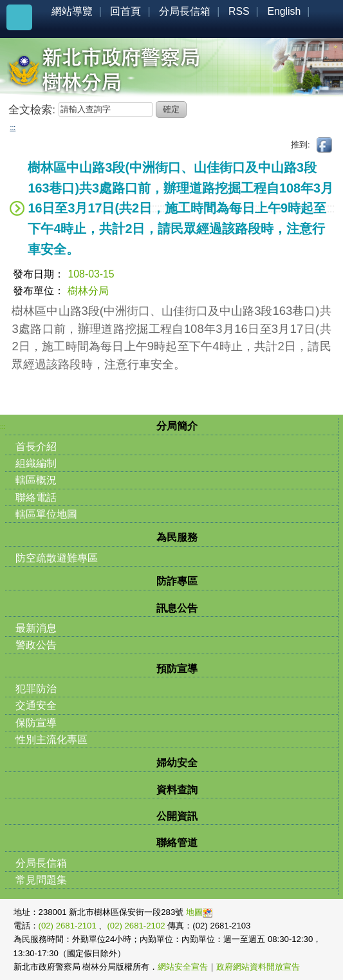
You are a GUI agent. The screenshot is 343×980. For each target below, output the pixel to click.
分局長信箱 (185, 11)
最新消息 (36, 628)
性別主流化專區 (51, 740)
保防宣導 (36, 723)
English (284, 11)
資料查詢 (177, 790)
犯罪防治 (36, 689)
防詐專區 (177, 581)
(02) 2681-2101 (69, 926)
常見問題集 (41, 880)
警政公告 (36, 645)
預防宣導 (177, 669)
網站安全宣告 (183, 967)
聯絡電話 (36, 497)
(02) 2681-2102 (137, 926)
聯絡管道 (177, 843)
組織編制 (36, 463)
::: (13, 127)
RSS (239, 11)
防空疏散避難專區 (57, 558)
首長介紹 (36, 447)
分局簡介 (177, 426)
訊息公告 (177, 608)
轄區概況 (36, 480)
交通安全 (36, 705)
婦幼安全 (177, 763)
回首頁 (125, 11)
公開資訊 (177, 816)
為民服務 (177, 537)
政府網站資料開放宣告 (258, 967)
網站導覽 (72, 11)
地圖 (199, 912)
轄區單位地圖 (46, 514)
